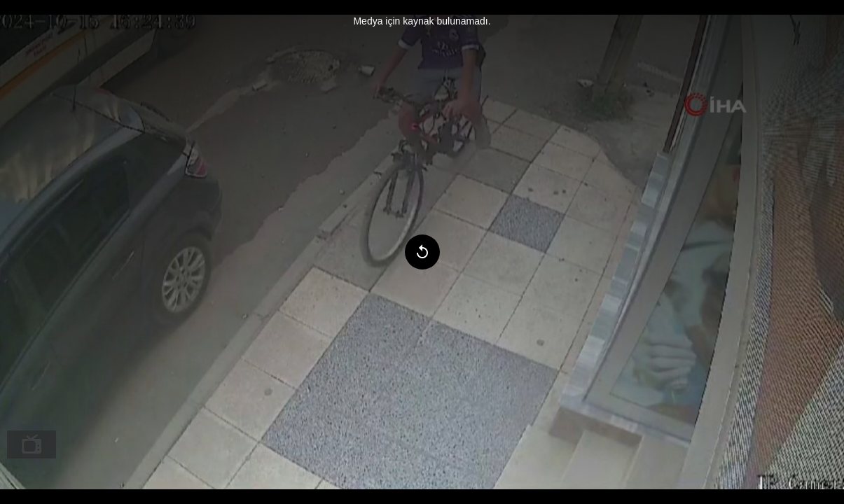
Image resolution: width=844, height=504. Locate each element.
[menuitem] (32, 444)
